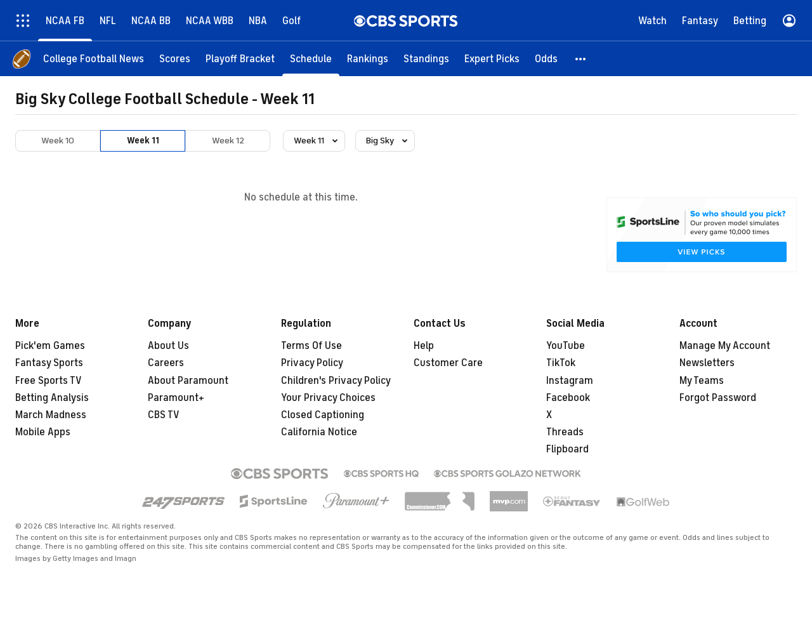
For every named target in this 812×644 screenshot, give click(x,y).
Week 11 (143, 141)
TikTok (561, 363)
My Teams (702, 381)
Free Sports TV (49, 381)
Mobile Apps (43, 432)
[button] (581, 59)
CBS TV (164, 415)
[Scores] (175, 59)
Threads (565, 432)
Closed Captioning (323, 415)
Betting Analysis (52, 398)
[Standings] (426, 59)
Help (424, 346)
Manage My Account (725, 346)
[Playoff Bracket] (240, 59)
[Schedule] (311, 59)
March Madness (51, 415)
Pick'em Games (50, 346)
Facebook (568, 398)
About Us (168, 346)
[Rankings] (368, 59)
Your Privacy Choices (328, 398)
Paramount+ (176, 398)
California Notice (319, 432)
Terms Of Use (311, 346)
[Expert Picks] (492, 59)
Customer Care (448, 363)
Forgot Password (718, 398)
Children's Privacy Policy (336, 381)
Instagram (570, 381)
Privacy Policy (312, 363)
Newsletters (707, 363)
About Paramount (188, 381)
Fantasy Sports (49, 363)
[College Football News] (94, 59)
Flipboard (567, 449)
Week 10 (58, 141)
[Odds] (546, 59)
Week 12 (228, 141)
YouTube (566, 346)
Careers (166, 363)
